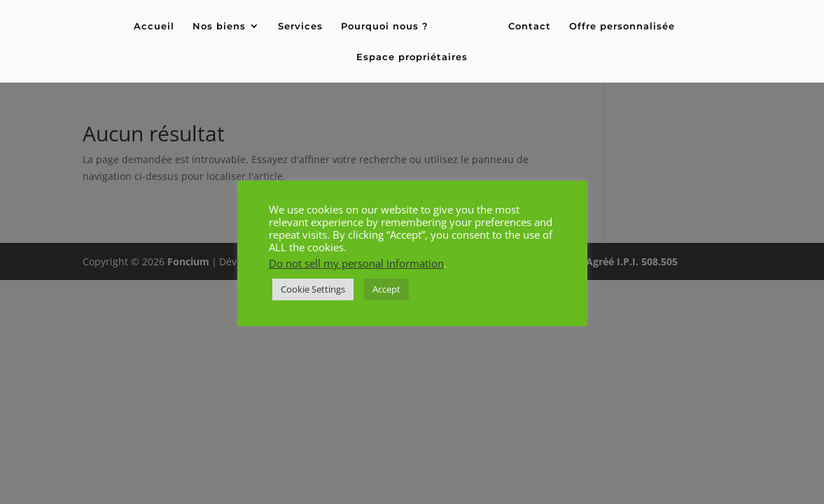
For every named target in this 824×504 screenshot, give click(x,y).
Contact (530, 26)
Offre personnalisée (622, 26)
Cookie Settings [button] (313, 289)
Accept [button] (386, 289)
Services (300, 26)
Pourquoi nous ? (385, 26)
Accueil (154, 26)
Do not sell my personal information (356, 263)
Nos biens (219, 26)
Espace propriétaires (412, 57)
